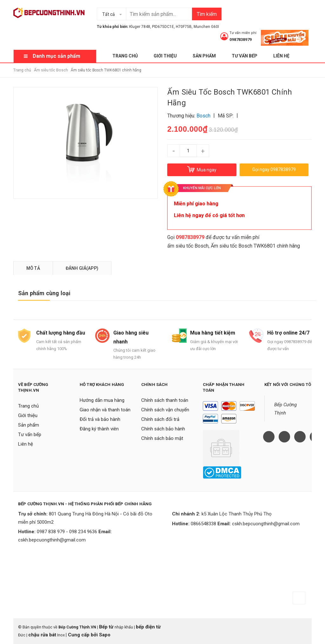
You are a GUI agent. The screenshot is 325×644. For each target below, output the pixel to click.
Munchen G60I (206, 27)
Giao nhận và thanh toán (105, 410)
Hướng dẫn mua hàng (102, 400)
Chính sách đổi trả (160, 419)
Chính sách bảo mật (162, 438)
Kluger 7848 (140, 27)
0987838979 (241, 40)
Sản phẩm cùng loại (44, 293)
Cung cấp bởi (83, 635)
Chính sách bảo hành (163, 429)
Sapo (105, 635)
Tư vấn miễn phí (243, 33)
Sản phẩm (204, 56)
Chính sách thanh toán (165, 400)
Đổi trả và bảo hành (100, 419)
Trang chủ (125, 56)
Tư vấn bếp (245, 56)
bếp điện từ (148, 627)
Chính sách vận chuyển (165, 410)
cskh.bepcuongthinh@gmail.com (52, 540)
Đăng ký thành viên (99, 429)
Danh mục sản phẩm (56, 56)
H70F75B (184, 27)
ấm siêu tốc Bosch (188, 246)
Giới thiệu (165, 56)
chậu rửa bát (42, 635)
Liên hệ (281, 56)
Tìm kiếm (207, 14)
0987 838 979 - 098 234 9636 (67, 532)
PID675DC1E (163, 27)
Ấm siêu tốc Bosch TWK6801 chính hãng (255, 246)
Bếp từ (107, 627)
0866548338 (203, 524)
